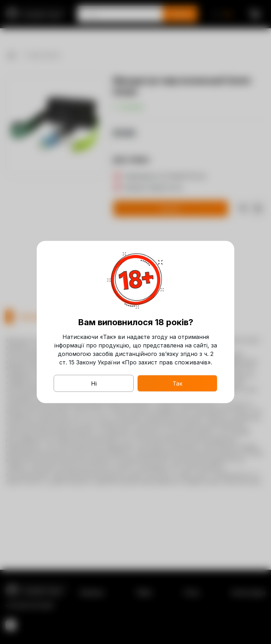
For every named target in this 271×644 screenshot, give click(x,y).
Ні (94, 384)
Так (177, 384)
